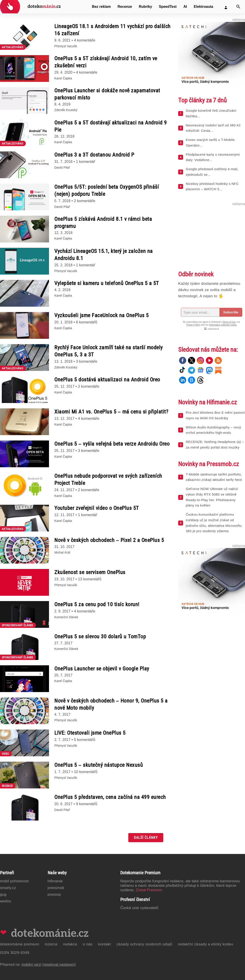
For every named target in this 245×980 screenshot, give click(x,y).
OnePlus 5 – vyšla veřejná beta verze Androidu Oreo (112, 444)
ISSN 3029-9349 (15, 953)
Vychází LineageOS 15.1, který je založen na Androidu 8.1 (104, 255)
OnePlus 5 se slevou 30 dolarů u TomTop (100, 637)
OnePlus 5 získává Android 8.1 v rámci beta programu (103, 223)
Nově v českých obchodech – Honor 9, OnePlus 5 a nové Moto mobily (111, 704)
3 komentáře (87, 361)
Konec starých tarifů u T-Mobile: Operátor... (211, 143)
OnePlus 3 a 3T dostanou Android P (94, 155)
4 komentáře (85, 40)
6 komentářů (87, 322)
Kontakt (104, 944)
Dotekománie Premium (20, 944)
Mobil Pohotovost (14, 881)
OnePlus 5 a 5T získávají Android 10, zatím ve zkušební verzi (106, 62)
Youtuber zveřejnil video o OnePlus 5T (97, 508)
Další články (146, 838)
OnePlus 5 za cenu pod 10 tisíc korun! (97, 604)
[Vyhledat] (238, 7)
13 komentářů (90, 579)
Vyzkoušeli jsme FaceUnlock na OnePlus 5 (102, 315)
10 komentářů (86, 772)
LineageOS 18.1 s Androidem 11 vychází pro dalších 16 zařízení (112, 30)
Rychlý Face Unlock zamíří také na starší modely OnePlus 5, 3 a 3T (109, 351)
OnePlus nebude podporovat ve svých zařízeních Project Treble (108, 480)
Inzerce (51, 944)
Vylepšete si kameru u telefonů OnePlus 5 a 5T (107, 283)
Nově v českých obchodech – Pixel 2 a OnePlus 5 (109, 540)
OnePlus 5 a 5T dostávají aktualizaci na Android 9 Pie (111, 126)
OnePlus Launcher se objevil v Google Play (102, 669)
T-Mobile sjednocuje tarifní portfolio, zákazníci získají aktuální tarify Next (214, 477)
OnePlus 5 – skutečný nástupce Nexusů (99, 765)
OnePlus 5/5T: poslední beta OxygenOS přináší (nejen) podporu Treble (107, 190)
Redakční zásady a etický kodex (206, 944)
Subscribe (231, 312)
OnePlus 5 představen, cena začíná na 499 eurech (110, 797)
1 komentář (86, 162)
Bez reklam (101, 7)
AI (185, 7)
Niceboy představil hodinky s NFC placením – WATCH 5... (212, 186)
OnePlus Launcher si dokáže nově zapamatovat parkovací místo (107, 94)
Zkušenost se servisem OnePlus (90, 572)
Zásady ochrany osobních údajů (144, 944)
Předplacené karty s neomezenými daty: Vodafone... (213, 157)
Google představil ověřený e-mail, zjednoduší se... (212, 172)
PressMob (56, 888)
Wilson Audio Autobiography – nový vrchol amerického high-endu (213, 430)
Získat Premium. (149, 890)
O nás (88, 944)
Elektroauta (203, 7)
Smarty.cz (8, 888)
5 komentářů (85, 740)
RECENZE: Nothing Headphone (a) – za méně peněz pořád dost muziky (215, 445)
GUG (3, 894)
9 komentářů (87, 804)
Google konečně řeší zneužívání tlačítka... (211, 113)
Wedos (5, 901)
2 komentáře (85, 201)
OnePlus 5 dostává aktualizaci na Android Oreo (107, 380)
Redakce (70, 944)
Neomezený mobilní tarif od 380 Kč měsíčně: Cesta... (213, 128)
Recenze (125, 7)
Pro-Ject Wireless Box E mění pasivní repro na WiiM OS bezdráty (215, 415)
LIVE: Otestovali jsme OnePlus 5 (90, 733)
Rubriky (145, 7)
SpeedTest (168, 7)
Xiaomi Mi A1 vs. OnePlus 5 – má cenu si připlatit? (111, 412)
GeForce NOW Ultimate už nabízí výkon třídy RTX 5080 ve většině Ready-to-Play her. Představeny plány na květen (212, 497)
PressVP (54, 894)
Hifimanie (55, 881)
